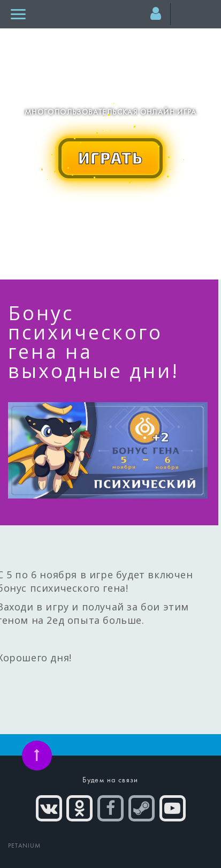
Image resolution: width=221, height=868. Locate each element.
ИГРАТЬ (111, 157)
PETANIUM (25, 846)
